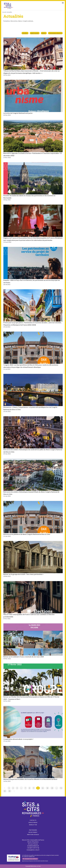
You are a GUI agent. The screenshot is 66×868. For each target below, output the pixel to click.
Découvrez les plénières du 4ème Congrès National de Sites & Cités (27, 534)
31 (61, 788)
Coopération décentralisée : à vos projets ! (18, 739)
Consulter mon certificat (31, 859)
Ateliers (44, 33)
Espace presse (33, 822)
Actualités (25, 33)
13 (52, 788)
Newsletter (33, 825)
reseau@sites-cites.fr (33, 850)
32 (5, 791)
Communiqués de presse (55, 33)
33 (10, 791)
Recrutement (33, 832)
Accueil (4, 12)
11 (43, 788)
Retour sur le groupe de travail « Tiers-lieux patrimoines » (23, 574)
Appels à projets (35, 33)
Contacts (33, 820)
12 (47, 788)
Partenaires (33, 830)
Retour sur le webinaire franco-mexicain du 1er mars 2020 (24, 657)
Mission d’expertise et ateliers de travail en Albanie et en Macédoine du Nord (30, 779)
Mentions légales (33, 835)
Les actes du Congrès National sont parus (18, 113)
